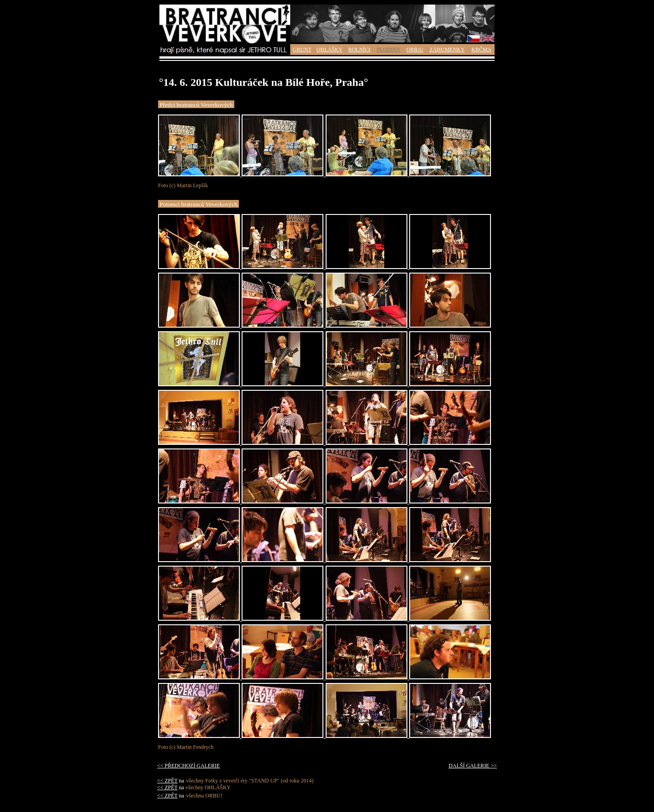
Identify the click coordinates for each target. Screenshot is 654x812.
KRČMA (481, 50)
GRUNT (302, 50)
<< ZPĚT (167, 781)
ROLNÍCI (359, 50)
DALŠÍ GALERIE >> (473, 766)
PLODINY (389, 50)
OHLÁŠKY (329, 50)
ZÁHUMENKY (447, 50)
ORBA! (415, 50)
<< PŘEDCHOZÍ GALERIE (188, 766)
